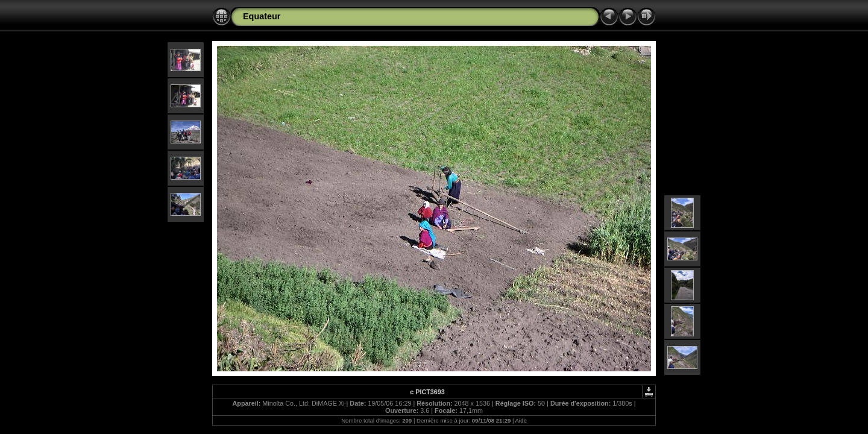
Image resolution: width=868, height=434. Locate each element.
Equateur (262, 16)
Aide (521, 420)
